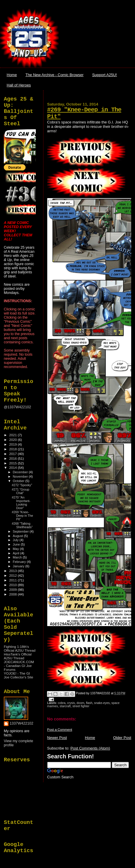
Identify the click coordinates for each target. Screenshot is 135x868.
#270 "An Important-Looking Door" (21, 503)
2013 (13, 571)
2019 (13, 444)
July (16, 540)
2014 (13, 468)
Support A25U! (105, 75)
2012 (13, 575)
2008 (13, 594)
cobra (62, 703)
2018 (13, 449)
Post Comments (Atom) (90, 748)
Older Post (122, 738)
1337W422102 (21, 723)
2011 (13, 580)
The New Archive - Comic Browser (55, 75)
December (21, 472)
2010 (13, 585)
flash (89, 703)
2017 (13, 454)
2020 (13, 440)
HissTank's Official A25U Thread (18, 656)
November (21, 476)
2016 (13, 458)
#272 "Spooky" (22, 485)
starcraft (65, 706)
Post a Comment (60, 730)
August (18, 536)
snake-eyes (102, 703)
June (17, 544)
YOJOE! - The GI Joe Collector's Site (18, 675)
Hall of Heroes (19, 85)
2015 (13, 463)
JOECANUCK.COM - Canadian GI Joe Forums (19, 666)
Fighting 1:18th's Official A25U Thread (20, 648)
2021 (13, 435)
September (21, 531)
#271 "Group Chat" (21, 491)
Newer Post (57, 738)
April (17, 553)
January (19, 566)
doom (80, 703)
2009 (13, 589)
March (18, 557)
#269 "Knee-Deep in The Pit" (22, 516)
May (16, 549)
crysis (71, 703)
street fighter (81, 706)
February (20, 562)
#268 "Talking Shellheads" (22, 525)
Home (12, 75)
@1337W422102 (17, 407)
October (19, 481)
